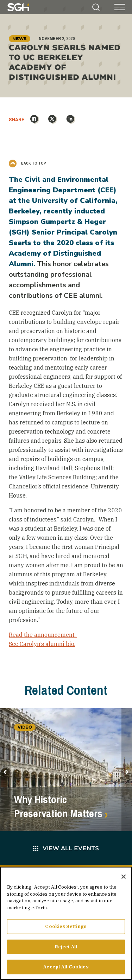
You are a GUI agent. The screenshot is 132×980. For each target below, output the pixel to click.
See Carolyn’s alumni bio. (42, 644)
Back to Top (27, 163)
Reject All (66, 949)
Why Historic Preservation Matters (58, 807)
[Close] (124, 879)
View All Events (66, 848)
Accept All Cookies (66, 970)
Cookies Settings (66, 929)
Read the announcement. (43, 635)
